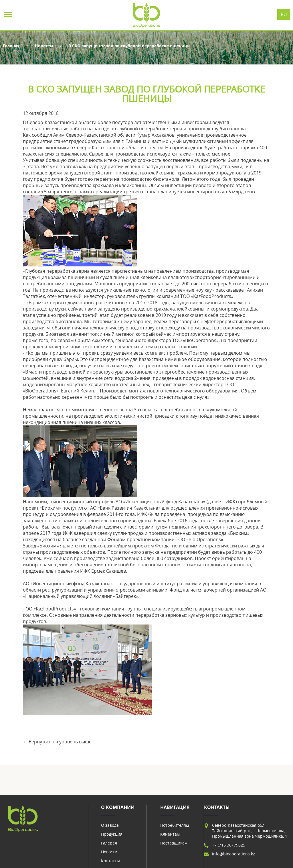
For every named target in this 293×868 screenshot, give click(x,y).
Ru (284, 14)
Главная (11, 46)
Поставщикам (174, 843)
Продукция (112, 834)
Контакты (110, 861)
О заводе (110, 825)
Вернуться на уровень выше (60, 742)
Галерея (109, 843)
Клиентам (170, 834)
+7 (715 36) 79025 (229, 845)
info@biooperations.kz (233, 854)
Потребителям (175, 825)
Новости (44, 46)
